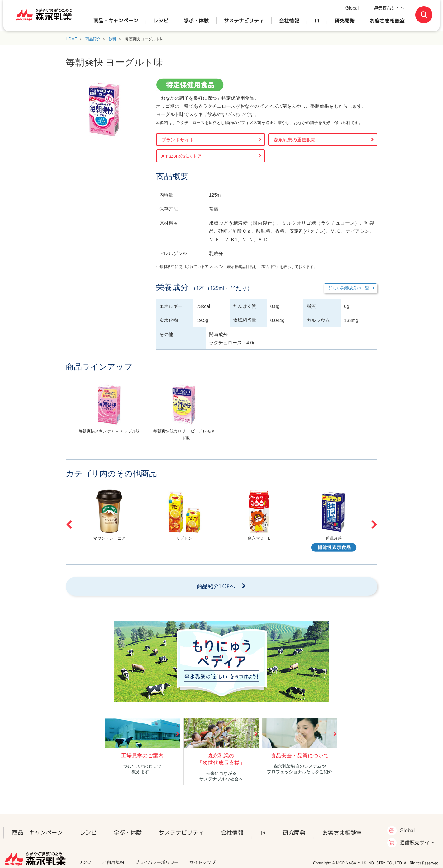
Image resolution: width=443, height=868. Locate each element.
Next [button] (374, 525)
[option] (109, 414)
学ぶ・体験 (196, 21)
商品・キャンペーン (116, 21)
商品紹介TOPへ (216, 586)
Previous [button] (69, 525)
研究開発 (345, 21)
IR (317, 21)
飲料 (112, 39)
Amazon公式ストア (182, 156)
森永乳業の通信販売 (295, 140)
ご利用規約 (113, 862)
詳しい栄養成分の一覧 (349, 288)
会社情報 (289, 21)
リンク (85, 862)
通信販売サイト (389, 8)
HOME (71, 39)
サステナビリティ (244, 21)
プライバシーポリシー (157, 862)
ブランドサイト (178, 140)
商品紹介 (93, 39)
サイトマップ (202, 862)
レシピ (161, 21)
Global (352, 8)
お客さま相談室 (387, 21)
